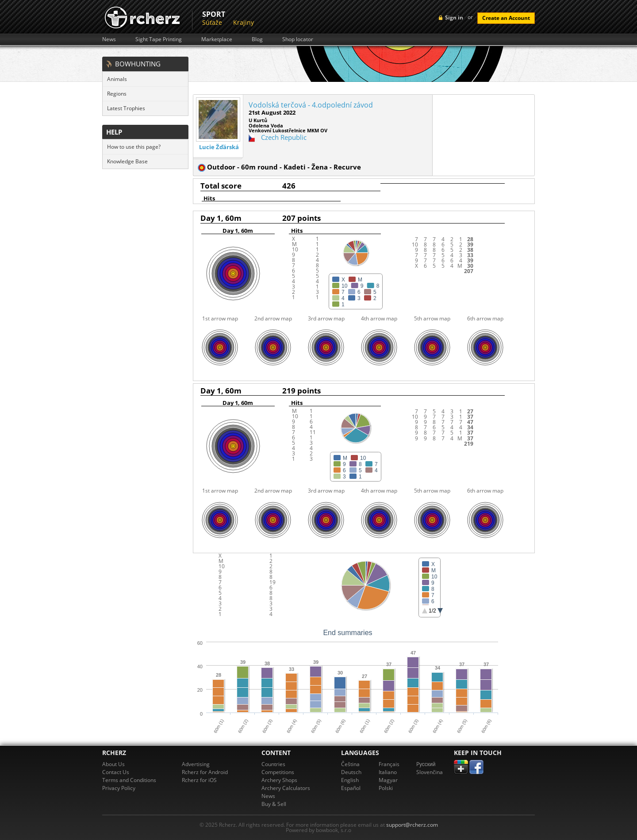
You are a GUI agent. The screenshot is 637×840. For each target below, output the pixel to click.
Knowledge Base (127, 161)
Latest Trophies (126, 108)
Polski (386, 788)
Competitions (278, 772)
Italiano (388, 772)
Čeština (350, 764)
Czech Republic (284, 137)
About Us (113, 764)
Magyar (388, 780)
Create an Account (506, 18)
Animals (117, 79)
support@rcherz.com (412, 825)
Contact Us (116, 772)
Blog (257, 39)
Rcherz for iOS (199, 780)
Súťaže (212, 22)
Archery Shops (279, 780)
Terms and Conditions (129, 780)
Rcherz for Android (205, 772)
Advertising (196, 764)
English (350, 780)
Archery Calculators (286, 788)
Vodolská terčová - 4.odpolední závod (311, 105)
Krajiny (244, 22)
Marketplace (217, 39)
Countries (273, 764)
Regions (117, 94)
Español (351, 788)
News (109, 39)
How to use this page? (134, 147)
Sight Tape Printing (159, 39)
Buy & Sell (274, 804)
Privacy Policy (119, 788)
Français (389, 764)
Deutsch (351, 772)
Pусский (426, 764)
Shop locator (298, 39)
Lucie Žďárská (219, 147)
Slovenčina (430, 772)
